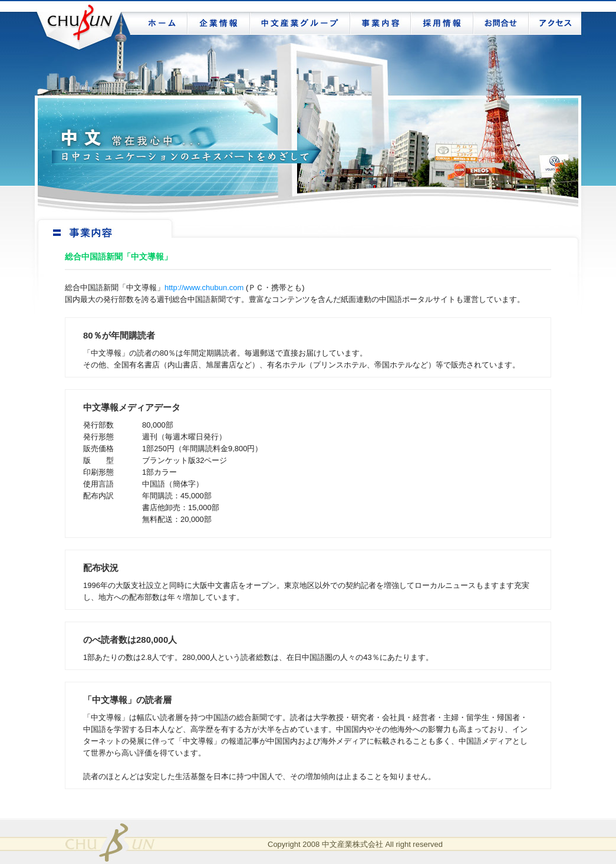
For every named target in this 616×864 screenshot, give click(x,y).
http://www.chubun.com (204, 288)
